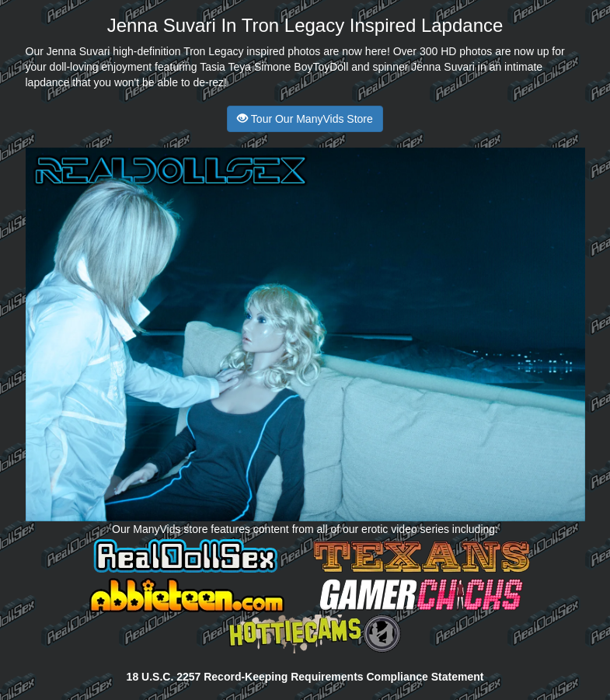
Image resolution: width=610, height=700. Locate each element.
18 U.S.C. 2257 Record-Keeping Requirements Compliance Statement (305, 677)
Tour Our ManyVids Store (305, 119)
